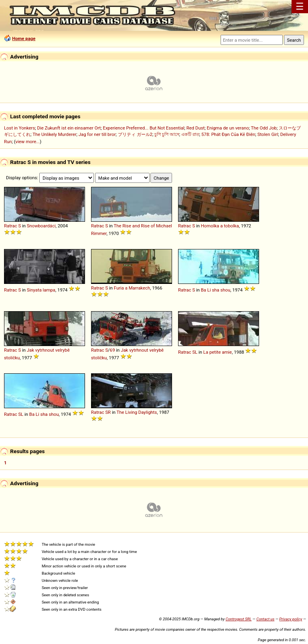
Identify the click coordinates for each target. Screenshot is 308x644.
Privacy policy (291, 619)
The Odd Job (264, 128)
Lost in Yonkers (19, 128)
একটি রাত (190, 134)
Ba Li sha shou (216, 290)
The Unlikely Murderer (54, 134)
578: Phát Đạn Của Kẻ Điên (228, 134)
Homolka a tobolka (220, 226)
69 (112, 350)
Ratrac (11, 226)
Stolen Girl (268, 134)
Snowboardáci (41, 226)
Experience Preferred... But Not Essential (143, 128)
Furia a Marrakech (132, 288)
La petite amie (218, 352)
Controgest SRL (238, 619)
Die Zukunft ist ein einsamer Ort (69, 128)
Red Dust (196, 128)
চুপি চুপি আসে (167, 134)
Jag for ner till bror (97, 134)
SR (108, 412)
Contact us (265, 619)
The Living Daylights (137, 412)
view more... (28, 142)
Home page (24, 38)
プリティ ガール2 (135, 134)
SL (195, 352)
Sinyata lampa (41, 290)
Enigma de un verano (228, 128)
